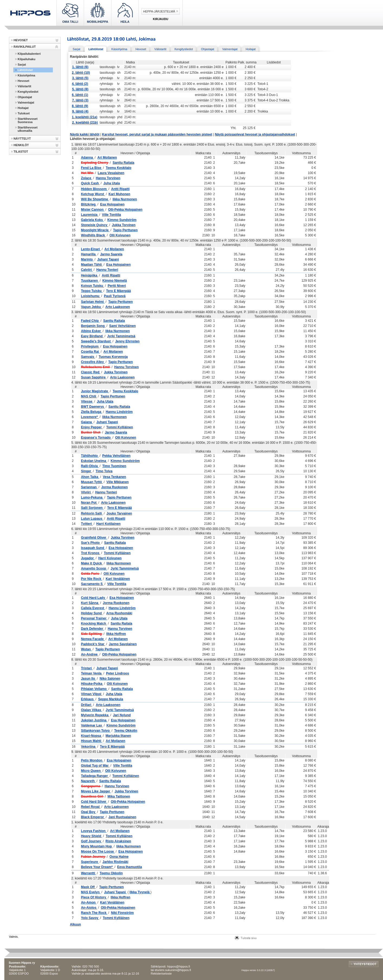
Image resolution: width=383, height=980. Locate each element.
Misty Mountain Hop (97, 846)
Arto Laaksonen (118, 307)
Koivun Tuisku (93, 286)
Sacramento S (92, 584)
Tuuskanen (90, 281)
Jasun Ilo (88, 679)
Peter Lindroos (118, 673)
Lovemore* (90, 417)
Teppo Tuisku (92, 291)
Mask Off (88, 887)
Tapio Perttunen (125, 230)
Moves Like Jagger (96, 791)
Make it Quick (92, 563)
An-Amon (89, 902)
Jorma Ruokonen (114, 487)
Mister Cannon (93, 210)
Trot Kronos (91, 553)
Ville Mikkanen (117, 482)
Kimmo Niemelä (115, 281)
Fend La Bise (92, 168)
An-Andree (90, 654)
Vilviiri (86, 492)
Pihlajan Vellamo (94, 689)
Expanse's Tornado (96, 438)
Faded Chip (90, 321)
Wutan (86, 649)
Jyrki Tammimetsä (121, 336)
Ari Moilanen (107, 158)
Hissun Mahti (92, 741)
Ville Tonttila (111, 215)
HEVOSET (21, 40)
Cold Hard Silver (94, 802)
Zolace (87, 178)
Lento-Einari (91, 249)
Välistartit (24, 86)
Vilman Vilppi (92, 694)
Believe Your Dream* (97, 867)
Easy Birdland (92, 336)
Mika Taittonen (119, 796)
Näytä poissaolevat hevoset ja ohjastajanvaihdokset (255, 134)
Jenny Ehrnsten (127, 341)
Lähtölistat (25, 70)
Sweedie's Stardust (96, 341)
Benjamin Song (93, 326)
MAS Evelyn (91, 892)
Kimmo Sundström (122, 220)
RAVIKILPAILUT (25, 47)
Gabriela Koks (92, 220)
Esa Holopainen (112, 204)
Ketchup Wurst (93, 194)
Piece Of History (94, 897)
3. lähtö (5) (80, 78)
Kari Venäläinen (118, 579)
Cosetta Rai (90, 352)
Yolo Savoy (90, 918)
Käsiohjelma (26, 75)
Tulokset (24, 113)
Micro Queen (91, 771)
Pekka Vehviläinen (116, 456)
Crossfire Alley (93, 362)
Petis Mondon (92, 760)
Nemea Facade (93, 639)
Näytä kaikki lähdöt (85, 134)
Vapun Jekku (91, 307)
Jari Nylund (122, 715)
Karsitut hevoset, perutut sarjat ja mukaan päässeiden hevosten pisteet (157, 134)
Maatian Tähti (92, 265)
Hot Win (88, 173)
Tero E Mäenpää (119, 291)
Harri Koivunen (110, 558)
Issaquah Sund (93, 548)
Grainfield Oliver (94, 538)
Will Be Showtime (95, 199)
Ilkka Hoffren (116, 634)
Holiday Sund (92, 613)
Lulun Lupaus (92, 519)
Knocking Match (94, 624)
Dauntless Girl (93, 796)
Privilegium (90, 346)
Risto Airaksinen (118, 841)
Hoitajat (23, 108)
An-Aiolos (89, 908)
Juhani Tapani (108, 259)
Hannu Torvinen (108, 178)
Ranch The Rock (94, 913)
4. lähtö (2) (80, 84)
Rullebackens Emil (96, 367)
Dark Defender (93, 629)
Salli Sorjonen (92, 508)
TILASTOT (21, 152)
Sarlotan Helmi (93, 302)
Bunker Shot (91, 432)
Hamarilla (89, 254)
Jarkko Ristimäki (115, 862)
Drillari (87, 705)
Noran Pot (89, 503)
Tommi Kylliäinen (120, 427)
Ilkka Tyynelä (140, 892)
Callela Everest (93, 608)
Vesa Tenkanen (114, 477)
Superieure (90, 862)
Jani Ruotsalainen (122, 817)
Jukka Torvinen (124, 225)
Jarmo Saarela (111, 254)
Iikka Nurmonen (125, 199)
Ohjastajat (25, 97)
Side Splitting (92, 634)
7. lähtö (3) (80, 100)
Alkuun (75, 924)
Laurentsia (90, 215)
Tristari (87, 668)
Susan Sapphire (94, 377)
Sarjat (22, 65)
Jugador (88, 558)
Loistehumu (91, 296)
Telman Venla (92, 673)
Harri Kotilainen (108, 524)
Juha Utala (112, 183)
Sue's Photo (91, 543)
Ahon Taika (90, 477)
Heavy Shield (92, 836)
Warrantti (89, 873)
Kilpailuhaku (26, 59)
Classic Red (91, 372)
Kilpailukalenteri (29, 54)
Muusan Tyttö (92, 482)
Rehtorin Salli (92, 513)
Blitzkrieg (89, 204)
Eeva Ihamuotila (129, 867)
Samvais (88, 357)
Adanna (87, 158)
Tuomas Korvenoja (113, 357)
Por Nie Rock (92, 579)
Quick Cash (90, 183)
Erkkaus (88, 699)
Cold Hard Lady (94, 598)
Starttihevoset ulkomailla (28, 129)
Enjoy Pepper (92, 427)
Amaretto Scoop (94, 568)
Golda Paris (91, 574)
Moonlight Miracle (95, 230)
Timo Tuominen (114, 466)
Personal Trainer (94, 618)
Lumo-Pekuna (92, 497)
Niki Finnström (122, 913)
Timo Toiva (104, 471)
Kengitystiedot (28, 92)
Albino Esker (91, 331)
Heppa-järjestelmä (159, 11)
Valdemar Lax (92, 725)
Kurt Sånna (90, 603)
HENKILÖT (21, 145)
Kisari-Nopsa (91, 736)
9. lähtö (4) (80, 111)
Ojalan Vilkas (92, 710)
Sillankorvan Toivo (96, 731)
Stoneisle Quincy (95, 225)
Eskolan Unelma (94, 461)
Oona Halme (119, 857)
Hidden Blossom (94, 189)
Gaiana (87, 422)
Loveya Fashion (94, 831)
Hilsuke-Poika (92, 684)
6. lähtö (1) (80, 95)
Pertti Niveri (117, 286)
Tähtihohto (90, 456)
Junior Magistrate (95, 391)
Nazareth (88, 781)
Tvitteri (87, 524)
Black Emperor (93, 817)
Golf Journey (91, 841)
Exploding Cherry (95, 163)
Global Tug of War (95, 766)
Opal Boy (89, 812)
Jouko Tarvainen (119, 513)
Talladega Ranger (95, 776)
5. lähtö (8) (80, 89)
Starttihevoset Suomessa (28, 120)
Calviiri (87, 270)
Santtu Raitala (123, 163)
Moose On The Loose (98, 852)
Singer (87, 471)
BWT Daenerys (93, 407)
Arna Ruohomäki (119, 613)
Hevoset (23, 81)
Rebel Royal (91, 807)
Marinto (87, 259)
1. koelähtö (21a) (85, 117)
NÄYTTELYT (22, 139)
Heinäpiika (90, 275)
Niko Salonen (110, 679)
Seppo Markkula (111, 699)
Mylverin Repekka (95, 715)
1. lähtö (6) (80, 67)
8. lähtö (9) (80, 106)
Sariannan (89, 487)
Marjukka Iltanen (118, 736)
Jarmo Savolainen (123, 644)
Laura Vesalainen (111, 173)
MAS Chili (89, 396)
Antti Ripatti (120, 189)
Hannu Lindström (119, 412)
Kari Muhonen (119, 194)
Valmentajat (26, 102)
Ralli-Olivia (90, 466)
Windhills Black (94, 235)
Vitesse (87, 401)
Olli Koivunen (120, 235)
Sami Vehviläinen (123, 326)
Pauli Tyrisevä (115, 296)
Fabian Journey (94, 857)
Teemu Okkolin (126, 731)
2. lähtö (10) (81, 73)
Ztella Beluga (92, 412)
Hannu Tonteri (107, 270)
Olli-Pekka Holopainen (125, 210)
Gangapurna (91, 786)
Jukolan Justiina (94, 720)
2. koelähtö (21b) (85, 123)
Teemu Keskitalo (118, 168)
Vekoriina (89, 747)
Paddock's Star (93, 644)
